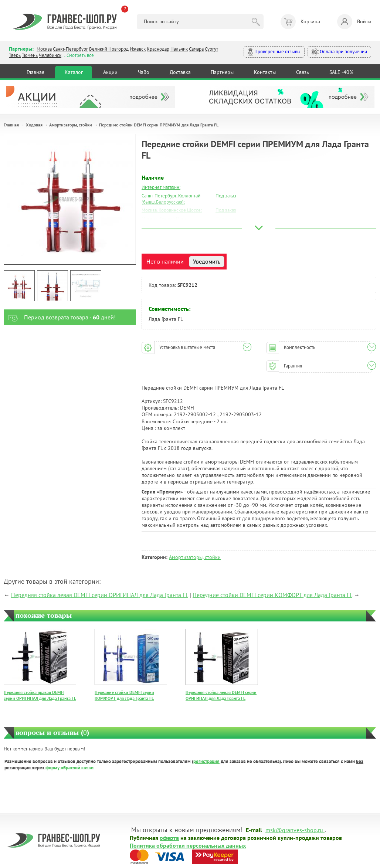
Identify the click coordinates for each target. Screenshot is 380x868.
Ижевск (138, 49)
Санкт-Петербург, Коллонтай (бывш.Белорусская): (171, 199)
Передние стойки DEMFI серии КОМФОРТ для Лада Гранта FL (272, 595)
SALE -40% (341, 72)
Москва (44, 49)
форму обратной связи (69, 768)
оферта (169, 837)
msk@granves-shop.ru (294, 830)
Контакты (265, 72)
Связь (303, 72)
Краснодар (158, 49)
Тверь (15, 55)
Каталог (74, 72)
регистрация (206, 761)
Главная (35, 72)
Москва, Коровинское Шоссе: (172, 210)
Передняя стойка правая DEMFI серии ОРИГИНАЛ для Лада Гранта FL (40, 695)
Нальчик (179, 49)
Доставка (180, 72)
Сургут (211, 49)
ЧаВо (144, 72)
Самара (196, 49)
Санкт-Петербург (70, 49)
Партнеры (222, 72)
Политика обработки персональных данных (188, 845)
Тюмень (30, 55)
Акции (110, 72)
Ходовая (34, 125)
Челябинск (50, 55)
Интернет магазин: (161, 187)
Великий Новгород (109, 49)
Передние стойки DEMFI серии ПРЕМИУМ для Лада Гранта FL (159, 125)
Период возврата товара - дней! (60, 317)
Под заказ (226, 196)
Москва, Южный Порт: (164, 219)
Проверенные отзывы (274, 52)
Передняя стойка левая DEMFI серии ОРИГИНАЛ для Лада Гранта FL (100, 595)
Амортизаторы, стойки (71, 125)
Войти (354, 22)
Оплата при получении (339, 52)
